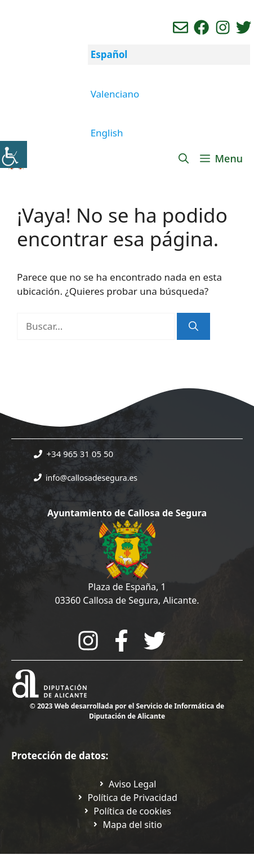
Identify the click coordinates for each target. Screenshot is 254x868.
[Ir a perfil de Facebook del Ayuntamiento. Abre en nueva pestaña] (201, 27)
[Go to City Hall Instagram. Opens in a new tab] (88, 641)
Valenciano (115, 94)
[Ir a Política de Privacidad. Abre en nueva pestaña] (127, 784)
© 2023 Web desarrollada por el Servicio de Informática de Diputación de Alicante (127, 711)
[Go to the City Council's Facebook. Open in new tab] (121, 641)
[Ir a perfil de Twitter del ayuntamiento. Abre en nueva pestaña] (244, 27)
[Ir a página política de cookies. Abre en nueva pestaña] (127, 811)
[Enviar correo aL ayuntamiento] (181, 27)
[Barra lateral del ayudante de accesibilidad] (14, 154)
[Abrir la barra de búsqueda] (184, 158)
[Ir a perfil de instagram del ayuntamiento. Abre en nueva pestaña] (223, 27)
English (107, 133)
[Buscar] (193, 326)
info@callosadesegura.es (92, 478)
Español (109, 54)
